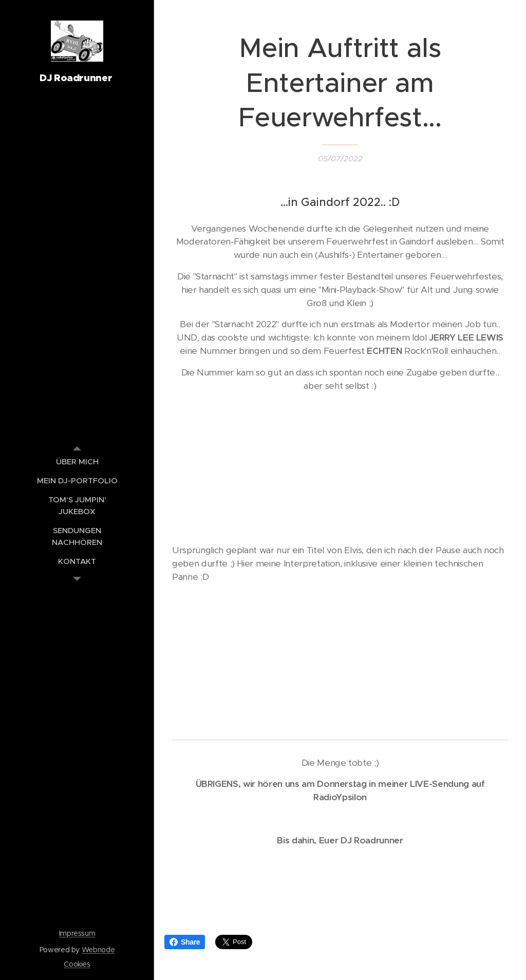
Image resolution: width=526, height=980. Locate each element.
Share (185, 942)
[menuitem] (77, 461)
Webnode (98, 950)
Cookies (77, 964)
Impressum (77, 933)
